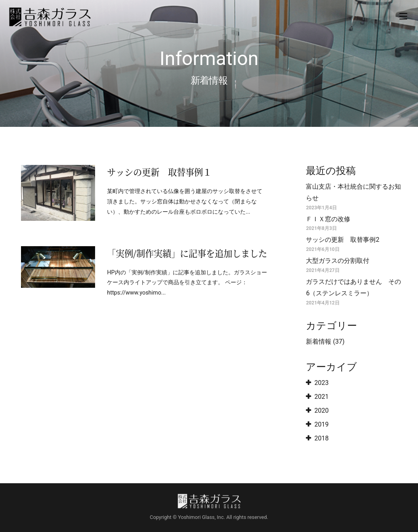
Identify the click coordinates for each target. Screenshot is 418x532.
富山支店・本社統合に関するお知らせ (353, 192)
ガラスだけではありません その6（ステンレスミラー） (353, 287)
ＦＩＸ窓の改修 (328, 219)
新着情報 (319, 342)
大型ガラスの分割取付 (338, 261)
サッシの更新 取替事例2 (343, 240)
